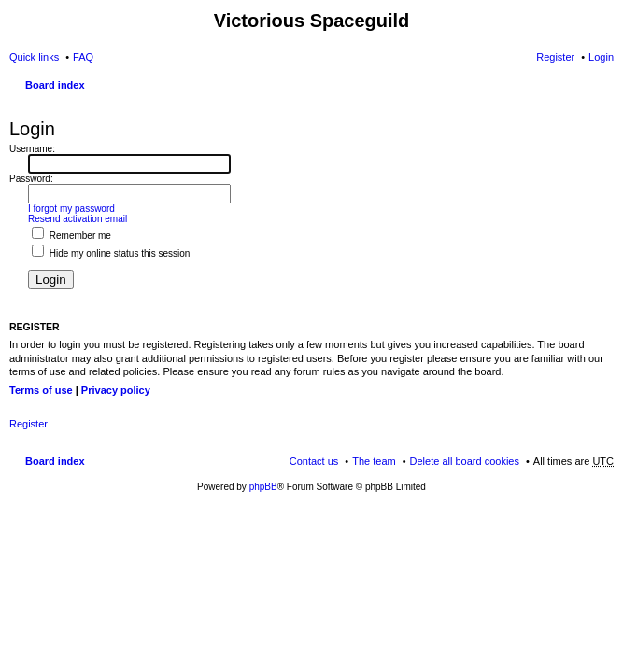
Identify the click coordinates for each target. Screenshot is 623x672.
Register (28, 424)
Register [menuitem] (555, 57)
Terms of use (41, 390)
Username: (32, 149)
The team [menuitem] (374, 461)
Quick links (34, 57)
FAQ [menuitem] (83, 57)
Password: (31, 179)
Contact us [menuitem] (314, 461)
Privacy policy (116, 390)
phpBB (263, 487)
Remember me (71, 236)
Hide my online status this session (111, 253)
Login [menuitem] (601, 57)
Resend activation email (78, 219)
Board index (55, 85)
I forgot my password (71, 209)
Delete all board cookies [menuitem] (465, 461)
